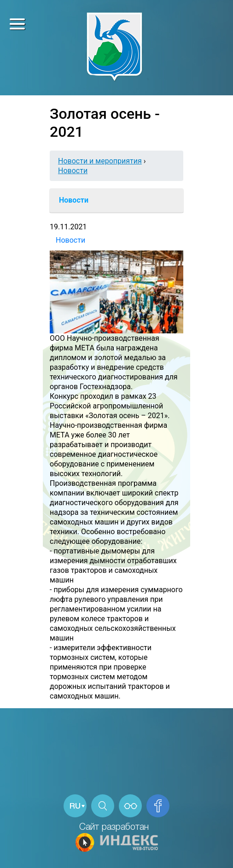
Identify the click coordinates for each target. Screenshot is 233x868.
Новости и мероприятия (100, 161)
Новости (73, 171)
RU (75, 807)
